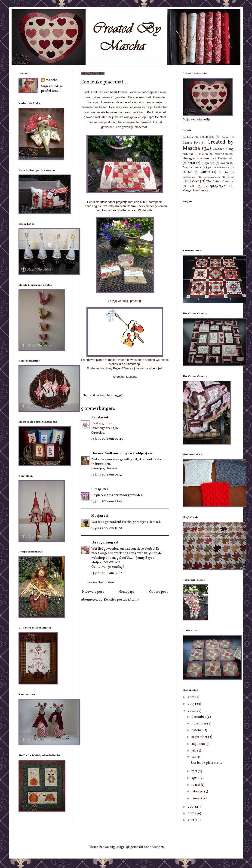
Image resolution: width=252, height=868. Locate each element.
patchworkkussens (219, 168)
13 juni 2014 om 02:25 (107, 439)
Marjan (97, 516)
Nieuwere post (93, 592)
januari (197, 799)
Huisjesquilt (226, 159)
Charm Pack (191, 143)
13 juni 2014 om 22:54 (107, 501)
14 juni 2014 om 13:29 (107, 528)
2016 (192, 697)
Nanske (97, 418)
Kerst (191, 163)
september (200, 737)
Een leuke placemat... (206, 763)
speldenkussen (211, 177)
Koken (225, 163)
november (199, 724)
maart (196, 785)
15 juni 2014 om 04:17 (107, 573)
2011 (191, 820)
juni (195, 757)
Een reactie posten (100, 582)
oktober (198, 730)
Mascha (52, 80)
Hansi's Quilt (221, 154)
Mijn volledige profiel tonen (52, 89)
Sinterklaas (189, 177)
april (195, 778)
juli (194, 751)
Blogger (157, 847)
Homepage (126, 592)
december (199, 717)
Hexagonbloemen (196, 158)
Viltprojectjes (215, 186)
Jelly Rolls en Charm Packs (126, 206)
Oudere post (158, 592)
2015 (191, 704)
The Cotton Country (220, 182)
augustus (198, 744)
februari (198, 792)
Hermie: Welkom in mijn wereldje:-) (119, 453)
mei (195, 771)
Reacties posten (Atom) (121, 600)
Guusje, (97, 489)
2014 (192, 711)
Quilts (205, 172)
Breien (225, 137)
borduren (188, 137)
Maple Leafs (192, 167)
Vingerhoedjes (194, 191)
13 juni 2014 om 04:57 (107, 475)
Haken (203, 154)
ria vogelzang (102, 543)
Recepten (224, 172)
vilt (192, 186)
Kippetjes (208, 163)
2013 (191, 807)
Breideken (207, 137)
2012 (192, 814)
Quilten (188, 172)
